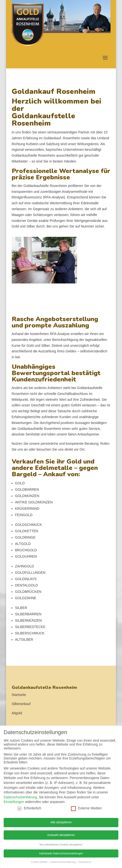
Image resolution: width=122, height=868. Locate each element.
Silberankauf (21, 704)
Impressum (85, 862)
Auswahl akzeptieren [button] (61, 835)
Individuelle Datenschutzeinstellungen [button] (61, 853)
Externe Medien (86, 808)
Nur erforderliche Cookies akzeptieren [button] (61, 845)
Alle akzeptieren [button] (61, 822)
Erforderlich (29, 808)
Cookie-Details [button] (39, 862)
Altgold (17, 713)
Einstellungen (14, 802)
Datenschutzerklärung (20, 797)
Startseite (19, 695)
